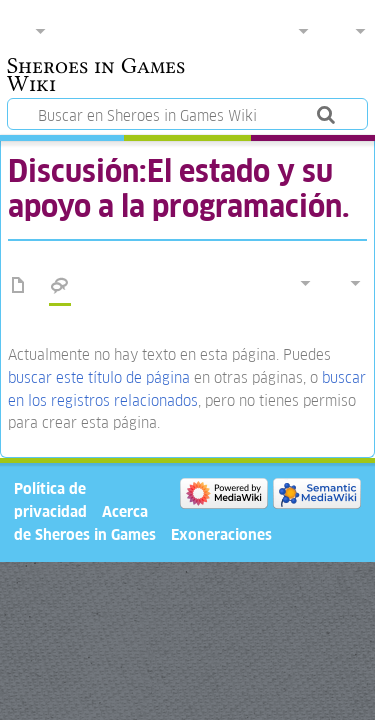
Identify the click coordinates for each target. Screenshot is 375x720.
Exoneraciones (221, 534)
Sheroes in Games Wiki (96, 77)
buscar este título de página (99, 377)
